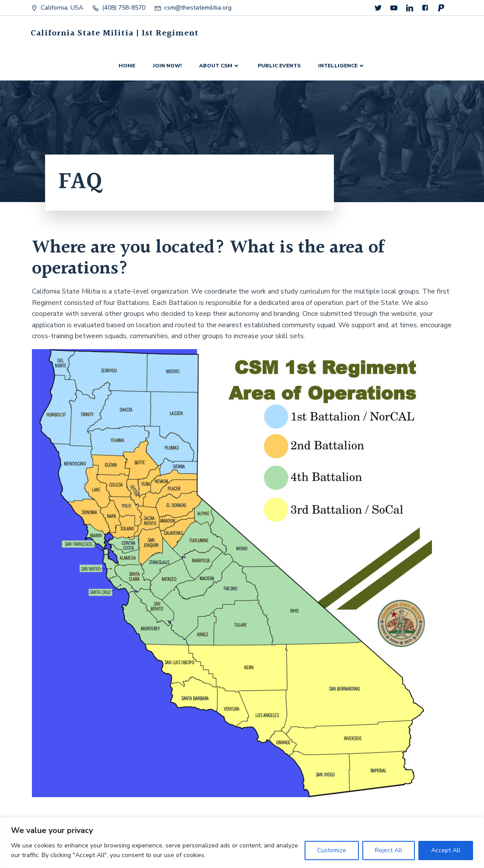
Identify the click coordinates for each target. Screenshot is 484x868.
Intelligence (342, 66)
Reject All (389, 850)
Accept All (446, 850)
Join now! (167, 66)
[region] (242, 843)
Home (127, 66)
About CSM (220, 66)
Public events (279, 66)
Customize (332, 850)
